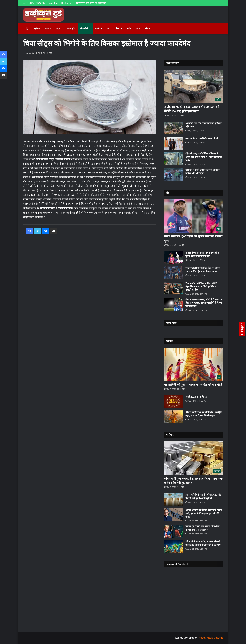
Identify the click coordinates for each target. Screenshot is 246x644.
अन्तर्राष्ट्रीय (71, 28)
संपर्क (147, 28)
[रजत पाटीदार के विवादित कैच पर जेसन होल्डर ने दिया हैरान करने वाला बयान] (173, 273)
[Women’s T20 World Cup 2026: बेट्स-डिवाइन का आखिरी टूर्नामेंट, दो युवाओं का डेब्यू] (173, 288)
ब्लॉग (129, 28)
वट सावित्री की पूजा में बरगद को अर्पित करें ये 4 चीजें (193, 385)
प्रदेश (47, 28)
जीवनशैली (84, 28)
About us (53, 3)
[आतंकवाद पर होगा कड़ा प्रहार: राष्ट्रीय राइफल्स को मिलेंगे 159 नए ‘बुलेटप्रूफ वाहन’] (193, 86)
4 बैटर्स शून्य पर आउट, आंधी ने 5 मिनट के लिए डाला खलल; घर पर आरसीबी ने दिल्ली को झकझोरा (204, 303)
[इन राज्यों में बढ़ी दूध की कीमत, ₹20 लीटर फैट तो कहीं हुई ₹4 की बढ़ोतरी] (173, 500)
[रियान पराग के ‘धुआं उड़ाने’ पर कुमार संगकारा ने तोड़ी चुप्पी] (193, 216)
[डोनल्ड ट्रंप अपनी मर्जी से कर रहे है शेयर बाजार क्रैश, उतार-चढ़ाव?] (173, 531)
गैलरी (118, 28)
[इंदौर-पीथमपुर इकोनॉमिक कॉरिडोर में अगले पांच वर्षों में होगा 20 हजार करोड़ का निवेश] (173, 159)
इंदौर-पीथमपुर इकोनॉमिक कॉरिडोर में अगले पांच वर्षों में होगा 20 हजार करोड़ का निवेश (204, 157)
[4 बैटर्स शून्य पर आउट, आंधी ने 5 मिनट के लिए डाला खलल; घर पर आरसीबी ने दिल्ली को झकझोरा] (173, 304)
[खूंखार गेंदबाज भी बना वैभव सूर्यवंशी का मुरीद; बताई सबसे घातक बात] (173, 258)
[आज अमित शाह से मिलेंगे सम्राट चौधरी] (173, 143)
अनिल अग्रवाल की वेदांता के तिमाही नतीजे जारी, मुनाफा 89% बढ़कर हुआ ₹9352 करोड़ (204, 513)
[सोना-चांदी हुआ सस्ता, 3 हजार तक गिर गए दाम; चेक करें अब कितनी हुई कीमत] (193, 458)
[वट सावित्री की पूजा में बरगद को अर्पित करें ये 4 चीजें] (193, 364)
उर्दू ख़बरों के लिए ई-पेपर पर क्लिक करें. (91, 3)
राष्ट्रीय (58, 28)
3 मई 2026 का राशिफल (196, 397)
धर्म (108, 28)
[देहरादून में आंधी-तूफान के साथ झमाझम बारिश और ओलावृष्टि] (173, 175)
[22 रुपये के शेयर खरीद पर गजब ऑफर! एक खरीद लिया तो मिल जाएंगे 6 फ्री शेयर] (173, 546)
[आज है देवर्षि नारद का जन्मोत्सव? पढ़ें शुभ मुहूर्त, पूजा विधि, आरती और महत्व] (173, 417)
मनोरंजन (98, 28)
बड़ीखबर (37, 28)
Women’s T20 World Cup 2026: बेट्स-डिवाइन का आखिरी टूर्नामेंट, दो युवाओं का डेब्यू (202, 286)
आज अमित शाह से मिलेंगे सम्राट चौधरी (202, 138)
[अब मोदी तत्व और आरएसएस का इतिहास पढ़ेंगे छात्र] (173, 128)
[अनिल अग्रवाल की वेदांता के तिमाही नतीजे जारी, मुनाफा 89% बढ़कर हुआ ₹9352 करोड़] (173, 515)
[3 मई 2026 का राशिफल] (173, 402)
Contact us (67, 3)
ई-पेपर (138, 28)
